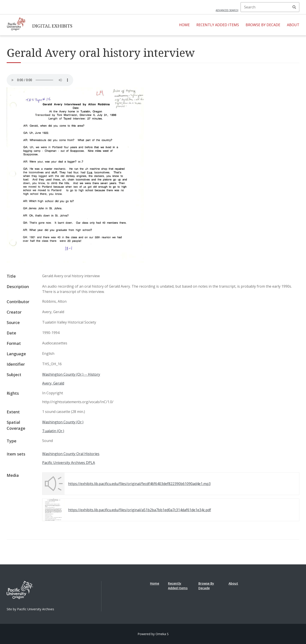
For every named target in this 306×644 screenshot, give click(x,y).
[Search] (270, 7)
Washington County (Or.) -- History (71, 374)
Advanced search (227, 10)
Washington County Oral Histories (71, 454)
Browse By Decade (263, 25)
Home (184, 25)
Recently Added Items (218, 25)
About (293, 25)
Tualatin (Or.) (53, 431)
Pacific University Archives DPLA (69, 463)
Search (294, 7)
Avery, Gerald (53, 383)
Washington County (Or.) (63, 422)
